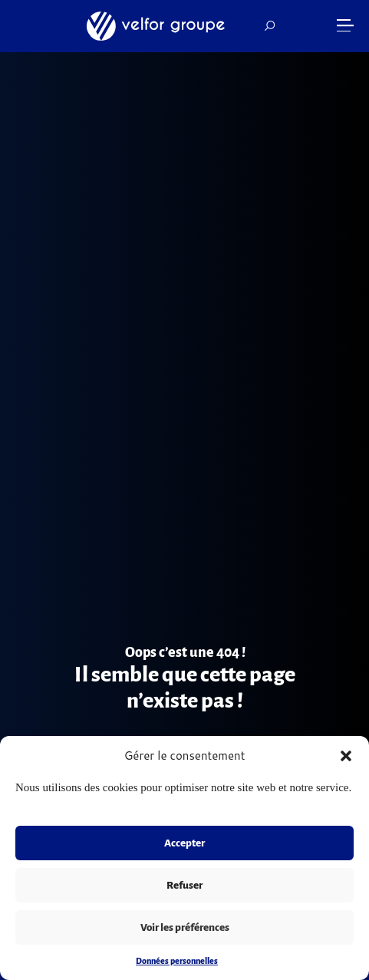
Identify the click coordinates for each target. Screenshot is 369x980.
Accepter (184, 843)
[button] (346, 756)
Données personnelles (177, 961)
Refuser (184, 885)
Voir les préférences (185, 927)
